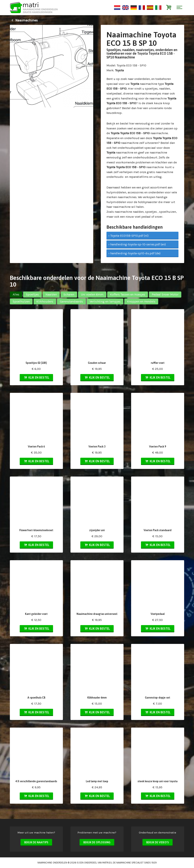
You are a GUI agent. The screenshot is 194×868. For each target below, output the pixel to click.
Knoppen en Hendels (141, 301)
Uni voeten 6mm (92, 294)
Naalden (51, 294)
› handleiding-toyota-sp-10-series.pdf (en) (137, 244)
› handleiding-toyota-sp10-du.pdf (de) (134, 253)
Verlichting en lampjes (105, 301)
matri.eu (107, 863)
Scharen (69, 294)
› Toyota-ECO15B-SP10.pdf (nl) (128, 236)
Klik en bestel (36, 377)
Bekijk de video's (158, 842)
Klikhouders (45, 301)
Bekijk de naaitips (36, 842)
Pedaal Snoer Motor (165, 294)
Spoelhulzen (21, 301)
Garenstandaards (71, 301)
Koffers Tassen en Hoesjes (128, 294)
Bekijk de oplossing (97, 842)
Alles (16, 294)
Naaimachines (24, 20)
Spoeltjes (32, 294)
